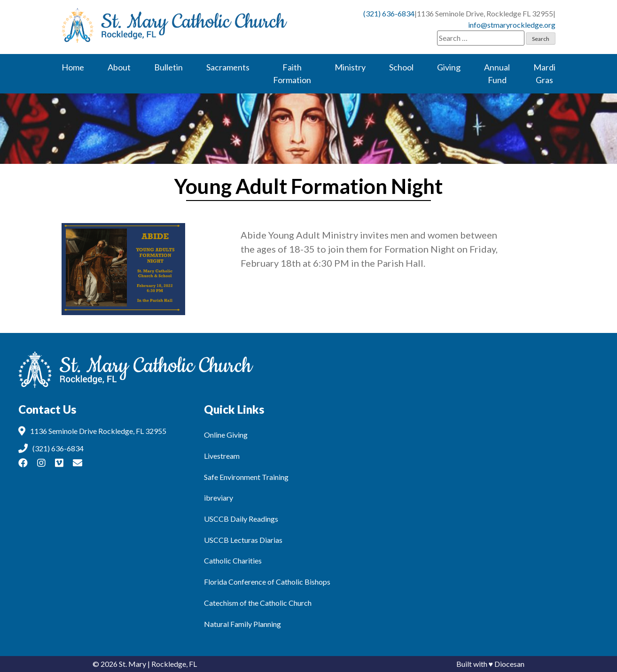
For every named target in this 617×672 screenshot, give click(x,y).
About (119, 67)
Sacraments (228, 67)
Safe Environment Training (246, 477)
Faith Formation (292, 73)
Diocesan (509, 664)
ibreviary (219, 498)
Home (73, 67)
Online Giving (226, 435)
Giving (449, 67)
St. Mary (133, 664)
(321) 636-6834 (389, 13)
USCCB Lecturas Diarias (243, 540)
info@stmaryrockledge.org (512, 25)
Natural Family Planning (242, 624)
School (401, 67)
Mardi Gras (544, 73)
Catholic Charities (233, 560)
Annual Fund (497, 73)
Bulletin (168, 67)
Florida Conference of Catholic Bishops (267, 582)
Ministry (350, 67)
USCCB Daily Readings (241, 519)
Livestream (222, 456)
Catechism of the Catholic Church (258, 603)
